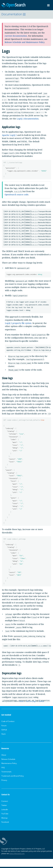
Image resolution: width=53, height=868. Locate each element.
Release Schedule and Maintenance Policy (25, 42)
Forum (4, 727)
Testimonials (6, 773)
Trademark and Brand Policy (13, 777)
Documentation (14, 14)
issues (21, 702)
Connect (5, 802)
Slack (3, 735)
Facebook (5, 823)
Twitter (4, 806)
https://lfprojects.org (17, 855)
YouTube (5, 815)
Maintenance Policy (9, 764)
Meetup (4, 819)
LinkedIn (5, 810)
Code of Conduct (8, 722)
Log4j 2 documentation (28, 119)
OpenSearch (13, 5)
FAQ (3, 769)
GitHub (41, 702)
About (4, 756)
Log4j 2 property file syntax (18, 323)
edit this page (31, 702)
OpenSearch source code (17, 195)
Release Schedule (8, 760)
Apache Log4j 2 (9, 135)
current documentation (16, 36)
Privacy (4, 781)
